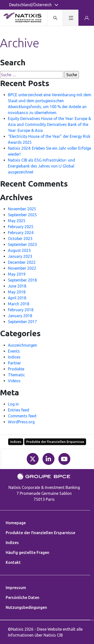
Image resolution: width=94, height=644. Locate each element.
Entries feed (19, 410)
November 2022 (22, 268)
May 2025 (17, 221)
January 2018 (20, 316)
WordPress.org (21, 422)
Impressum (16, 588)
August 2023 (19, 250)
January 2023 (20, 256)
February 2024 (21, 233)
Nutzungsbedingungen (26, 607)
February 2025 (21, 227)
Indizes (16, 442)
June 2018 (17, 286)
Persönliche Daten (23, 597)
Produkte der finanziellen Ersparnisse (55, 442)
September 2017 (22, 322)
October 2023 (20, 239)
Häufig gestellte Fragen (27, 552)
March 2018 (19, 304)
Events (14, 351)
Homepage (16, 523)
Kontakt (13, 562)
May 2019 (17, 274)
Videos (14, 381)
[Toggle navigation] (70, 18)
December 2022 (22, 262)
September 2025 (22, 215)
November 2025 (22, 209)
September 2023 (22, 244)
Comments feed (22, 416)
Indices (14, 357)
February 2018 (21, 310)
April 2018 (17, 298)
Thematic (16, 375)
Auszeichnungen (23, 345)
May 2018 (17, 292)
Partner (14, 363)
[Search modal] (55, 18)
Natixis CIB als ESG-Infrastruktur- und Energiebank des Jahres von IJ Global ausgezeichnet (41, 166)
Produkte (16, 369)
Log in (13, 404)
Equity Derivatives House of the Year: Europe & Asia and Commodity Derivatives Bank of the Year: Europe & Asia (49, 124)
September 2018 (22, 280)
